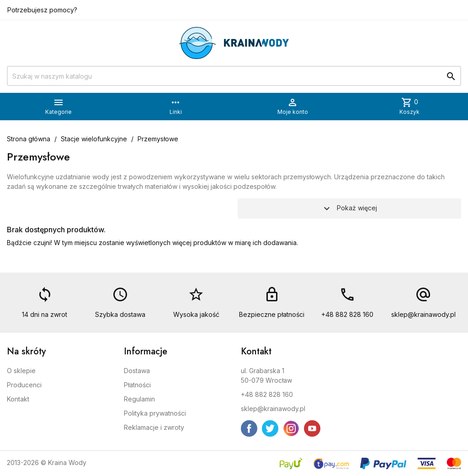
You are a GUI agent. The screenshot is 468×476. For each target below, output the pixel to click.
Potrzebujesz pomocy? (42, 10)
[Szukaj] (234, 76)
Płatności (137, 385)
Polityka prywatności (155, 413)
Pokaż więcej (349, 209)
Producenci (24, 385)
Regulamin (139, 399)
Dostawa (137, 371)
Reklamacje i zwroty (154, 427)
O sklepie (21, 371)
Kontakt (18, 399)
